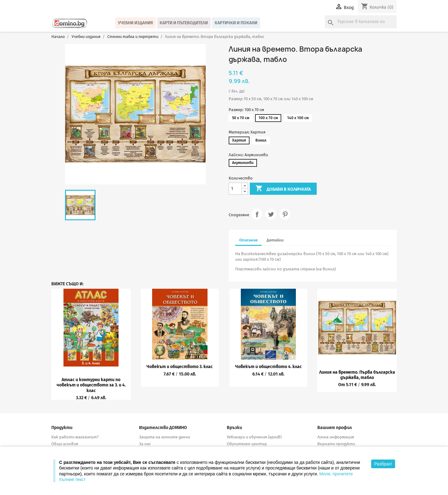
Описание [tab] (248, 240)
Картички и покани (236, 23)
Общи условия (65, 444)
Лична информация (336, 437)
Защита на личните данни (165, 437)
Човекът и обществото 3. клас (180, 367)
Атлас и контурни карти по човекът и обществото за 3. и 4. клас (91, 385)
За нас (145, 444)
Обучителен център (247, 444)
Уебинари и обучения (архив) (254, 437)
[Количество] (235, 189)
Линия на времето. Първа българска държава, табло (357, 375)
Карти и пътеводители (184, 23)
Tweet (271, 214)
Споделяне (257, 214)
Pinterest (285, 214)
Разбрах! (383, 464)
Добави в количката (283, 189)
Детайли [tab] (275, 240)
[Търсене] (361, 22)
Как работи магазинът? (75, 437)
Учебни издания (135, 23)
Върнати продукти (336, 444)
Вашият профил (335, 428)
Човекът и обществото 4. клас (268, 367)
